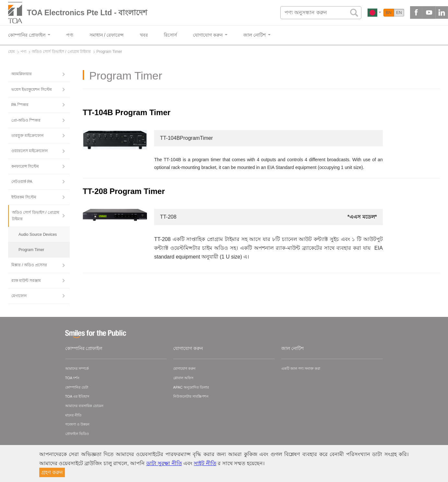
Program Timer (31, 250)
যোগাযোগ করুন (188, 348)
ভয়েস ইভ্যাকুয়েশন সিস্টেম (32, 90)
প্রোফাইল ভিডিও (77, 434)
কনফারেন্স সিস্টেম (25, 166)
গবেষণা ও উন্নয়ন (77, 424)
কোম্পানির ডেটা (77, 387)
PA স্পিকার (20, 105)
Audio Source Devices (38, 235)
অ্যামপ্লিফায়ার (22, 74)
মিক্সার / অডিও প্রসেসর (29, 265)
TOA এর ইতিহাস (77, 396)
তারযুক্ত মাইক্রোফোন (27, 136)
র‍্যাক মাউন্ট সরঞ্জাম (26, 281)
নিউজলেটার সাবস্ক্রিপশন (191, 396)
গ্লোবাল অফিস (183, 378)
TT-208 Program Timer (124, 191)
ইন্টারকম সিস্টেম (24, 197)
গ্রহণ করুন (52, 472)
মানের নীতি (73, 415)
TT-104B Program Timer (127, 112)
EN (399, 12)
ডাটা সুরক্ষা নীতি (164, 463)
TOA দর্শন (73, 378)
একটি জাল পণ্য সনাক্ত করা (301, 368)
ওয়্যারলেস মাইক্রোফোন (30, 151)
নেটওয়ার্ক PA (22, 182)
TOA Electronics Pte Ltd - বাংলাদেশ (87, 13)
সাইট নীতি (205, 463)
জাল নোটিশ (292, 348)
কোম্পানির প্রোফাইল (84, 348)
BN (389, 12)
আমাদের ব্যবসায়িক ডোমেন (84, 406)
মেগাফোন (19, 296)
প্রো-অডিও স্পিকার (26, 120)
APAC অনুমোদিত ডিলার (191, 387)
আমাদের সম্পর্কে (77, 368)
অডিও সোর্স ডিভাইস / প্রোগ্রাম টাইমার (36, 216)
